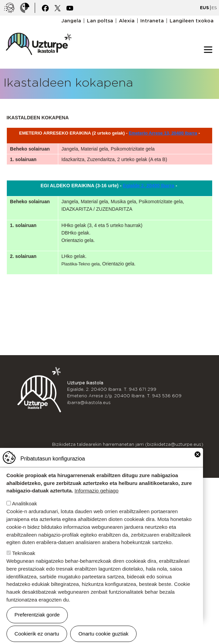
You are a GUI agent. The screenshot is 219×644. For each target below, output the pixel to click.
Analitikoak (24, 517)
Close (198, 468)
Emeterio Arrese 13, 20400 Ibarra (163, 133)
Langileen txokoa (192, 21)
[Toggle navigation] (208, 50)
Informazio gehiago (97, 504)
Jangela (71, 21)
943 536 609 (167, 396)
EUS (204, 8)
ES (214, 8)
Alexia (127, 21)
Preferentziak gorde (37, 628)
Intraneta (152, 21)
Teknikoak (24, 567)
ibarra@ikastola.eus (89, 403)
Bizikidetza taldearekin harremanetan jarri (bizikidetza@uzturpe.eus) (128, 444)
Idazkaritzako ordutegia (177, 457)
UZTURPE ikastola (38, 29)
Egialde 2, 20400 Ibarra (149, 186)
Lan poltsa (100, 21)
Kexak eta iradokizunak (178, 451)
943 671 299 (143, 389)
